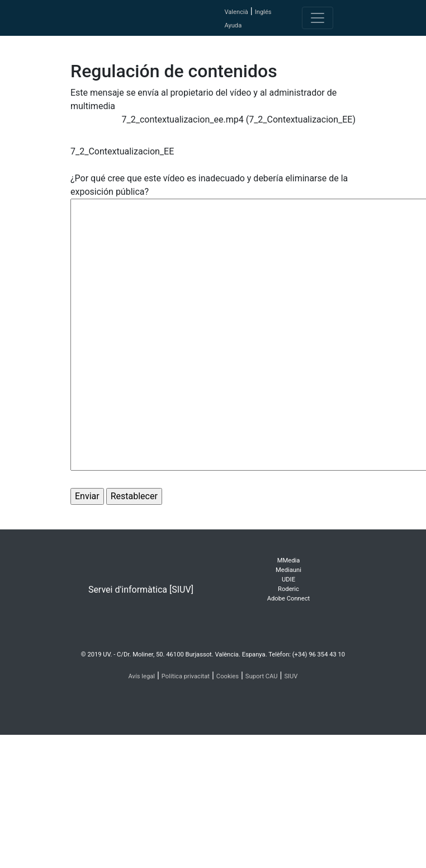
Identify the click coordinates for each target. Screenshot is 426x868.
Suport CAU (262, 676)
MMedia (289, 560)
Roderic (288, 589)
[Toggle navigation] (318, 18)
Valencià (236, 12)
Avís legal (142, 676)
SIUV (291, 676)
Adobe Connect (288, 599)
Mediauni (288, 570)
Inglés (263, 12)
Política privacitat (186, 676)
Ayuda (233, 25)
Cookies (228, 676)
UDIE (288, 580)
